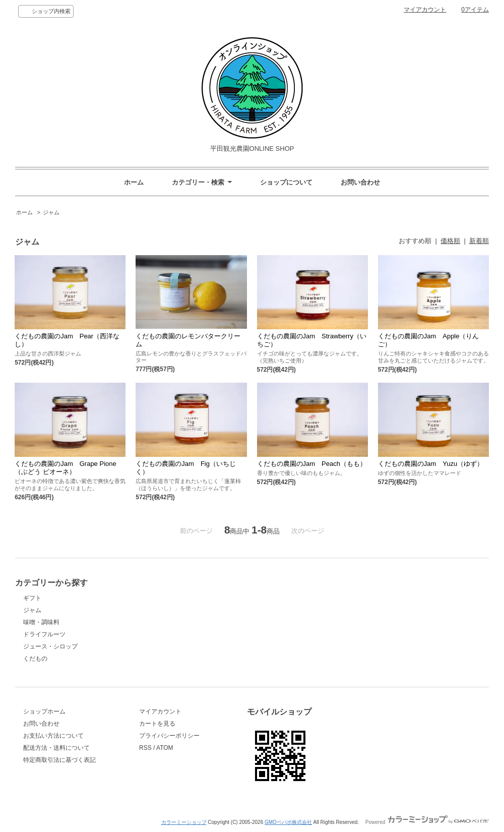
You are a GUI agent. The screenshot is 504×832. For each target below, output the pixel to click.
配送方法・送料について (56, 748)
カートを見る (157, 724)
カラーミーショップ (184, 822)
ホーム (134, 182)
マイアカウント (425, 10)
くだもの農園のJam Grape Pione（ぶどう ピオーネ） (66, 468)
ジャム (51, 212)
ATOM (165, 748)
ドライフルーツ (44, 634)
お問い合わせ (360, 182)
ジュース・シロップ (50, 646)
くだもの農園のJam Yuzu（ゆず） (431, 464)
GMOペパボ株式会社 (288, 822)
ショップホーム (44, 711)
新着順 (479, 241)
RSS (145, 748)
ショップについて (286, 182)
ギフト (32, 598)
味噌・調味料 (41, 622)
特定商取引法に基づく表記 (59, 760)
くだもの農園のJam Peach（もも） (312, 464)
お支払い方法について (53, 736)
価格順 (450, 241)
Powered (427, 822)
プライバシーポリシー (169, 736)
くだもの (35, 659)
